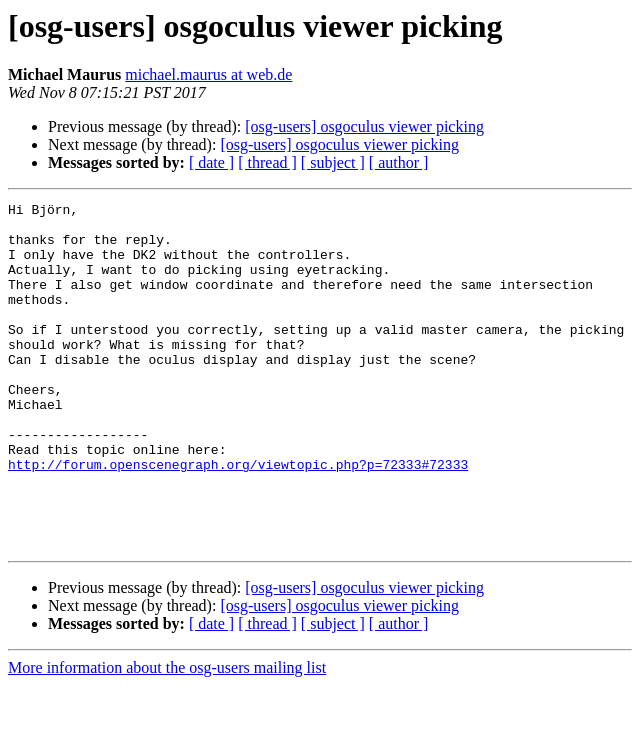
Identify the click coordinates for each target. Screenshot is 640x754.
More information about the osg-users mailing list (167, 736)
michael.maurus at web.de (208, 74)
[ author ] (399, 162)
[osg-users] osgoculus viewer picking (364, 126)
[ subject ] (333, 162)
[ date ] (211, 162)
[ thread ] (267, 162)
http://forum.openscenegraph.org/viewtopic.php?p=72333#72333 (238, 518)
